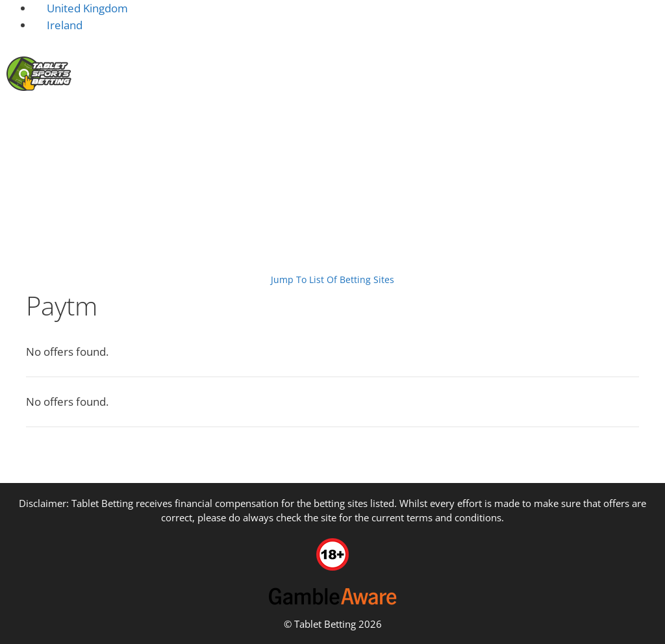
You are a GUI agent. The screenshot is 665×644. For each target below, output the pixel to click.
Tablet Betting (325, 624)
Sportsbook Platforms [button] (376, 121)
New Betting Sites (171, 121)
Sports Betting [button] (619, 121)
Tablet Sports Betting (52, 205)
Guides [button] (635, 168)
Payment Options (145, 205)
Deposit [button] (268, 121)
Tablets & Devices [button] (506, 121)
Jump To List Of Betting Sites (332, 279)
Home (92, 121)
